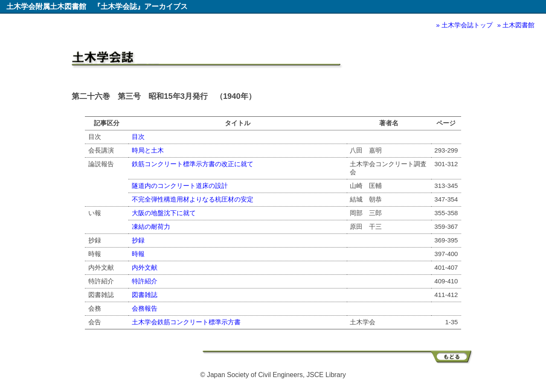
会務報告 (145, 308)
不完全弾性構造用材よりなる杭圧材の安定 (193, 199)
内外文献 (145, 267)
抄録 (138, 240)
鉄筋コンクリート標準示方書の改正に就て (193, 164)
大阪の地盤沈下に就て (164, 213)
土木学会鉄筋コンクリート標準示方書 (186, 322)
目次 (138, 137)
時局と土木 (148, 150)
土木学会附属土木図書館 (46, 6)
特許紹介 (145, 281)
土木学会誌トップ (467, 25)
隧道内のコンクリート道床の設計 (180, 186)
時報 (138, 254)
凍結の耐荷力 (151, 226)
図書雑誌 (145, 295)
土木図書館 (518, 25)
